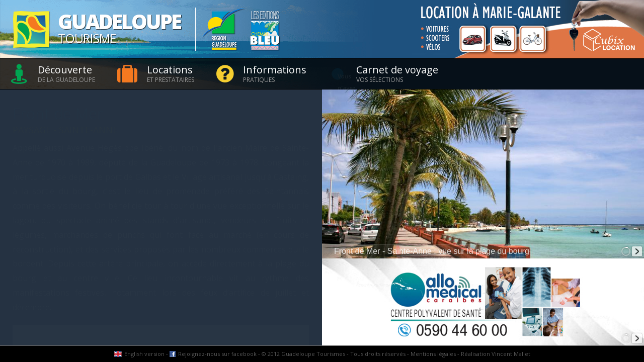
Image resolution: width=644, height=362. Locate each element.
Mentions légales (433, 354)
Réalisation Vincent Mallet (496, 354)
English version (144, 354)
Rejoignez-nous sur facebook (217, 354)
